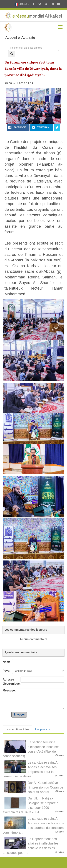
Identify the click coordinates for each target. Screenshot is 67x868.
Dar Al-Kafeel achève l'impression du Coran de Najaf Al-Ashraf (45, 787)
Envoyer (19, 715)
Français (22, 4)
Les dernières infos (17, 729)
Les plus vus (43, 729)
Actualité (28, 37)
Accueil (11, 37)
